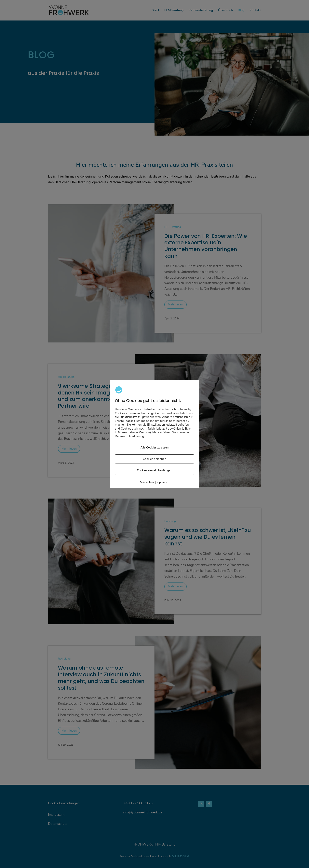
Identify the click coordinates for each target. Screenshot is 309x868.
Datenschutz (147, 483)
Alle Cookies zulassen (155, 448)
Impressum (163, 483)
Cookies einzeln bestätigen (155, 471)
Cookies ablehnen (155, 459)
